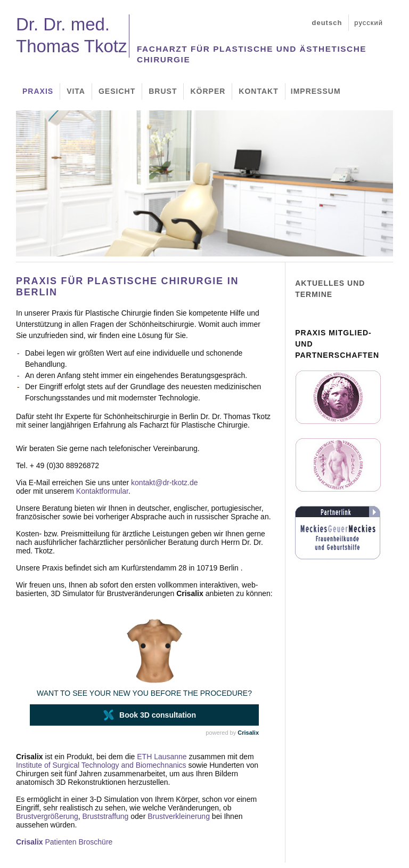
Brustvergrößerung (47, 816)
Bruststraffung (106, 816)
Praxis (38, 91)
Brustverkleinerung (179, 816)
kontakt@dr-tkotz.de (165, 483)
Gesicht (117, 91)
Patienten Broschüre (64, 842)
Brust (163, 91)
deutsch (327, 23)
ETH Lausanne (162, 757)
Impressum (316, 91)
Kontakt (258, 91)
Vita (76, 91)
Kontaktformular (102, 491)
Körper (208, 91)
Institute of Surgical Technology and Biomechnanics (101, 765)
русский (369, 23)
